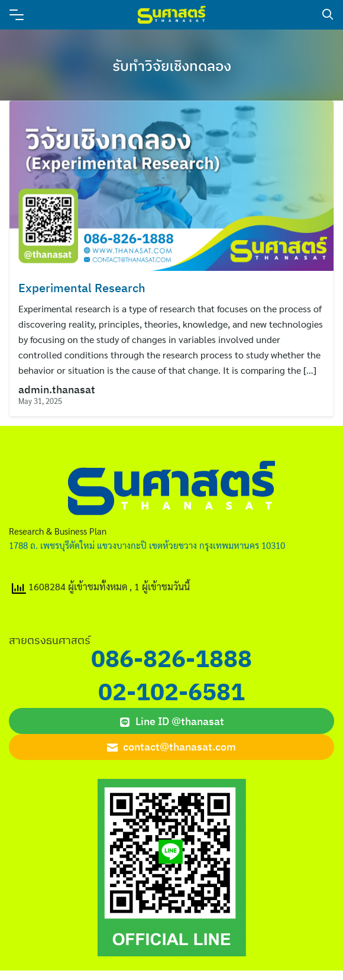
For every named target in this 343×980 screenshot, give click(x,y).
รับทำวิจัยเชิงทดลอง (172, 66)
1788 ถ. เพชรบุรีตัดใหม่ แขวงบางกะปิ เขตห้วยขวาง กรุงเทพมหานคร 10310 (147, 545)
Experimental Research (82, 288)
